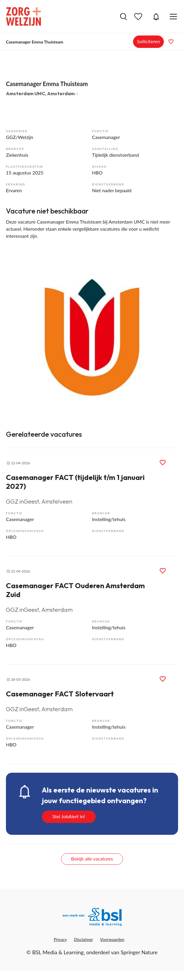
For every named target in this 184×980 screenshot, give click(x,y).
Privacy (60, 939)
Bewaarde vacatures (139, 17)
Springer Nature (139, 952)
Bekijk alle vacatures (92, 859)
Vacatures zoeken (123, 17)
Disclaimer (84, 939)
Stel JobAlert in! (69, 816)
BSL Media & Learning (58, 952)
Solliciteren (148, 41)
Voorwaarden (112, 939)
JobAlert (156, 17)
